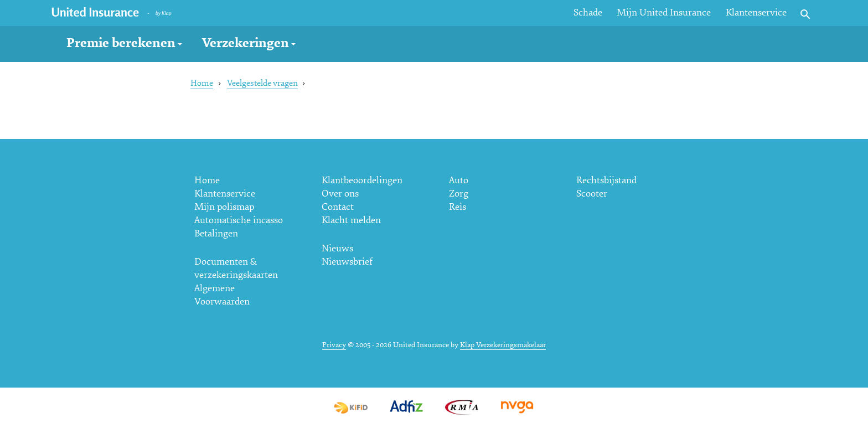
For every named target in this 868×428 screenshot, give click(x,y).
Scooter (592, 194)
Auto (459, 180)
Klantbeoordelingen (362, 180)
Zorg (459, 194)
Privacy (334, 345)
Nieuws (337, 248)
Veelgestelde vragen (262, 83)
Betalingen (216, 233)
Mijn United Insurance (664, 12)
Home (202, 83)
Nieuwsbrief (347, 262)
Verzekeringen (246, 43)
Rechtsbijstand (606, 180)
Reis (458, 207)
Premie (121, 43)
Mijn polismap (224, 207)
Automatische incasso (239, 220)
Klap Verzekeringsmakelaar (503, 345)
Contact (338, 207)
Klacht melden (351, 220)
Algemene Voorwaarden (222, 295)
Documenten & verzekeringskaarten (236, 268)
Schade (588, 12)
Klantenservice (756, 12)
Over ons (340, 194)
